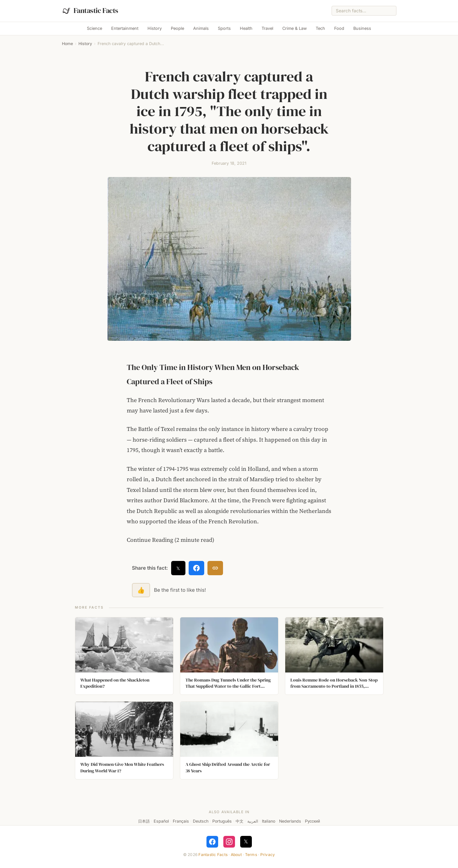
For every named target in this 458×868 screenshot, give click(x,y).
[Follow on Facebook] (212, 842)
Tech (320, 28)
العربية (253, 821)
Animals (201, 28)
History (155, 28)
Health (246, 28)
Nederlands (290, 821)
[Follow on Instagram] (229, 842)
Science (94, 28)
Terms (251, 855)
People (177, 28)
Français (181, 821)
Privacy (268, 855)
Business (362, 28)
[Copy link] (215, 568)
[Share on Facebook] (196, 568)
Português (222, 821)
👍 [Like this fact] (141, 590)
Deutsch (201, 821)
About (236, 855)
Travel (267, 28)
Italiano (269, 821)
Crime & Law (294, 28)
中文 (240, 821)
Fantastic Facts (213, 855)
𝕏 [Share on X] (178, 568)
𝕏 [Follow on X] (246, 841)
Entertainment (125, 28)
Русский (312, 821)
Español (161, 821)
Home (67, 44)
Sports (224, 28)
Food (339, 28)
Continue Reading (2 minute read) (170, 540)
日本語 (144, 821)
